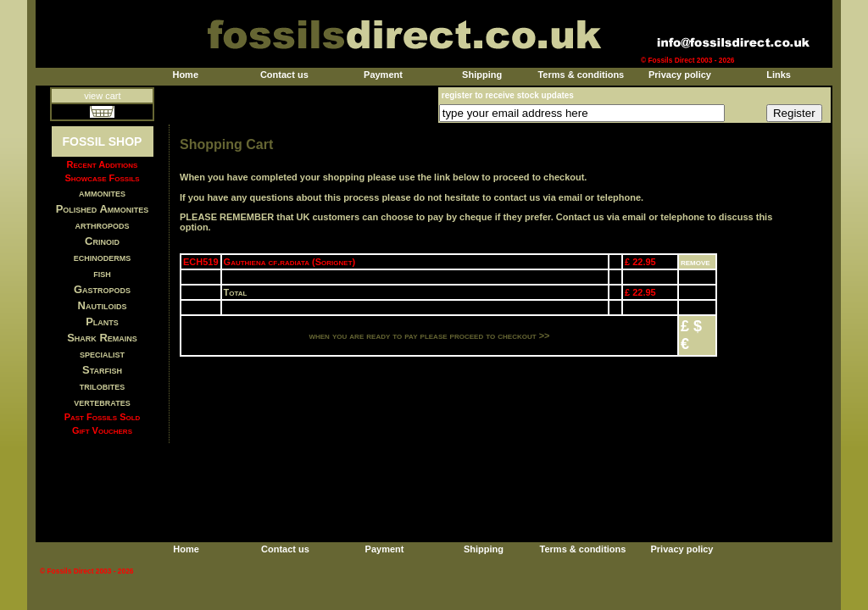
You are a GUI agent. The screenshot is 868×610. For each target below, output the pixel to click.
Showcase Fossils (102, 178)
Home (185, 75)
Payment (383, 75)
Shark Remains (102, 338)
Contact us (284, 75)
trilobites (103, 386)
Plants (102, 322)
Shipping (482, 75)
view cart (102, 96)
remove (696, 262)
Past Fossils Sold (103, 417)
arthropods (102, 225)
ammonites (102, 193)
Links (779, 75)
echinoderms (103, 257)
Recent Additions (103, 164)
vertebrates (102, 402)
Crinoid (102, 241)
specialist (102, 354)
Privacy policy (680, 75)
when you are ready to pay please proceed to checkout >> (429, 335)
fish (102, 273)
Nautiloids (103, 305)
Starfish (102, 370)
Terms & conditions (581, 75)
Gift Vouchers (102, 430)
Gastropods (102, 289)
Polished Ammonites (103, 209)
